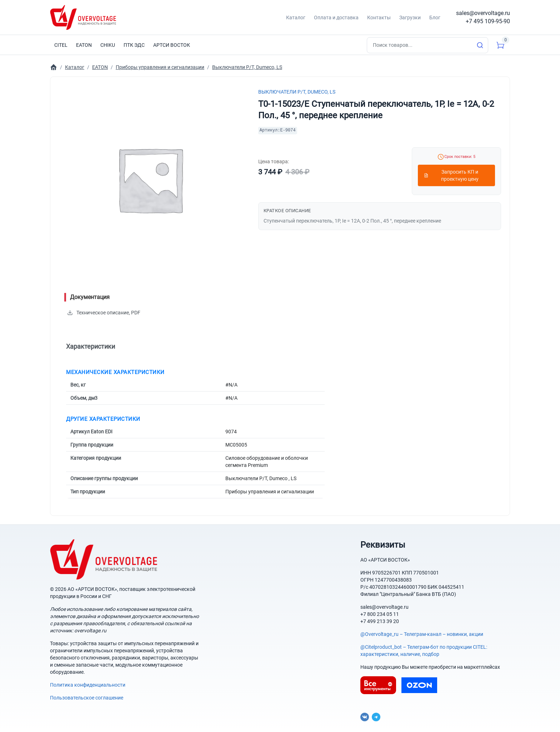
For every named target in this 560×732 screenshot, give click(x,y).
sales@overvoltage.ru (483, 13)
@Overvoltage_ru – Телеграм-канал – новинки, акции (422, 634)
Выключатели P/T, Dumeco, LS (297, 92)
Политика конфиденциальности (88, 685)
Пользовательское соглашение (87, 698)
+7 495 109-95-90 (488, 21)
